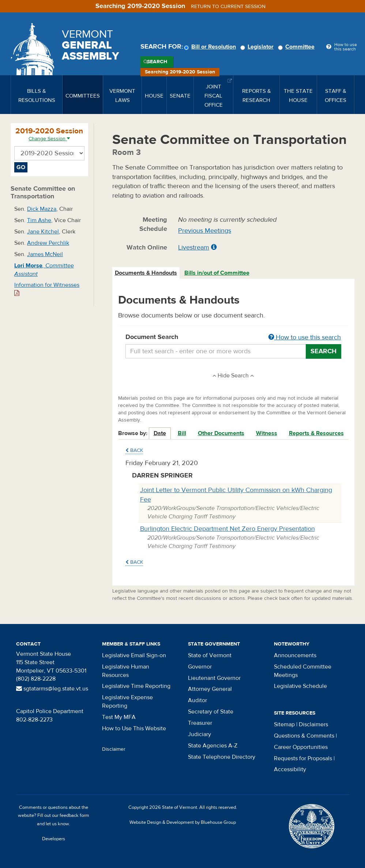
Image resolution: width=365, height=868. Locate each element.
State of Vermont (210, 655)
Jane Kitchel (43, 232)
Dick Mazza (42, 209)
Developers (54, 839)
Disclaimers (313, 724)
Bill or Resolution (211, 47)
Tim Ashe (39, 220)
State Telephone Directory (222, 757)
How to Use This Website (134, 728)
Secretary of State (211, 712)
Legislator (258, 47)
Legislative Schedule (300, 686)
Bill (182, 433)
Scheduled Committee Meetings (303, 671)
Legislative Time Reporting (136, 686)
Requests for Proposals (303, 758)
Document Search (234, 338)
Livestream (194, 248)
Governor (200, 667)
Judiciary (200, 734)
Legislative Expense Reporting (127, 702)
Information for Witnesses (47, 289)
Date (160, 433)
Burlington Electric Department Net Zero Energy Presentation (227, 529)
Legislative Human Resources (126, 671)
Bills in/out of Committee (217, 273)
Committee (297, 47)
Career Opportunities (301, 747)
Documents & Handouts (146, 273)
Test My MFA (119, 717)
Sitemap (284, 724)
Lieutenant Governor (214, 678)
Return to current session (228, 7)
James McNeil (45, 254)
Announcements (295, 655)
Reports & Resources (316, 433)
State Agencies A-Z (213, 746)
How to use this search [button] (305, 337)
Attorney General (210, 689)
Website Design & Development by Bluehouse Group (183, 822)
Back (134, 450)
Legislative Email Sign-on (134, 655)
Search (157, 62)
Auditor (197, 700)
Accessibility (290, 769)
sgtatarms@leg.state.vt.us (52, 689)
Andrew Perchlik (48, 243)
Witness (267, 433)
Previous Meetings (205, 231)
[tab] (146, 273)
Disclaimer (114, 749)
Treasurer (200, 723)
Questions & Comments (304, 736)
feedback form (74, 815)
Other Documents (221, 433)
